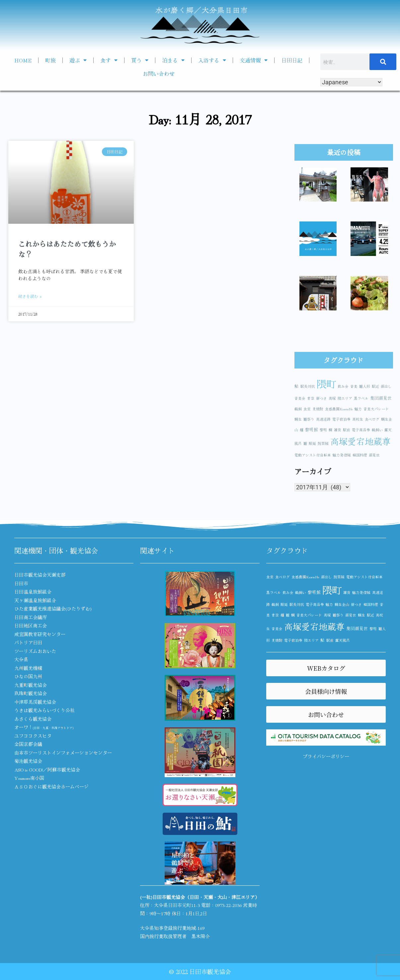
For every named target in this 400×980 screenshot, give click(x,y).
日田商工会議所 (31, 617)
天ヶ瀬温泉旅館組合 (35, 600)
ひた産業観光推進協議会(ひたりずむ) (53, 609)
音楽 (354, 386)
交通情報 (254, 60)
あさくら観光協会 (33, 719)
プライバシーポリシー (326, 756)
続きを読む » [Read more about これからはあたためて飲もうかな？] (30, 296)
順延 (312, 443)
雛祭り (309, 419)
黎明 (323, 430)
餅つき (321, 398)
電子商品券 (361, 430)
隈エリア (345, 398)
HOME (23, 60)
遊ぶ (78, 60)
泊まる (173, 60)
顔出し (386, 386)
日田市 (21, 583)
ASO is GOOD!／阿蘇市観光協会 (47, 770)
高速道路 (323, 419)
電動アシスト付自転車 (313, 455)
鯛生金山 (342, 604)
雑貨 (338, 430)
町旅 (50, 60)
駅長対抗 (308, 386)
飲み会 (343, 386)
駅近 (375, 386)
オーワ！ (44, 727)
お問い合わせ (159, 73)
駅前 (347, 430)
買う (140, 60)
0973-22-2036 (228, 905)
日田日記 (292, 60)
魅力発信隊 (342, 455)
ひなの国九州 (28, 676)
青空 (311, 398)
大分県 (21, 659)
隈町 (326, 383)
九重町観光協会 (31, 685)
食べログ (372, 419)
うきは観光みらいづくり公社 (44, 710)
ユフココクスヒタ (33, 736)
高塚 (332, 398)
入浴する (212, 60)
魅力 (358, 409)
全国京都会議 (28, 744)
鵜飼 (298, 409)
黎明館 (312, 429)
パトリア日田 (28, 642)
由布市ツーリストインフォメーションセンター (63, 753)
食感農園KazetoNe (339, 409)
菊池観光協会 (28, 761)
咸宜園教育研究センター (40, 634)
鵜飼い (377, 430)
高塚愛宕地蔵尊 (360, 441)
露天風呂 (343, 640)
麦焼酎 (318, 409)
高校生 (358, 419)
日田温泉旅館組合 (33, 592)
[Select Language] (351, 82)
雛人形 (365, 386)
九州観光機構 (28, 668)
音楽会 (300, 398)
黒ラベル (361, 398)
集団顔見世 (381, 398)
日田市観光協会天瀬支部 (40, 575)
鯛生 (298, 419)
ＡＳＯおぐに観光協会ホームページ (51, 786)
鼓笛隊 (323, 443)
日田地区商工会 (31, 625)
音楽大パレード (376, 409)
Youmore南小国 (29, 778)
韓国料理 (360, 455)
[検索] (383, 62)
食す (109, 60)
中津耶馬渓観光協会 (35, 702)
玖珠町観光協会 (31, 693)
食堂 (307, 409)
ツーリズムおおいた (35, 651)
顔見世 (374, 455)
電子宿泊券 (341, 419)
